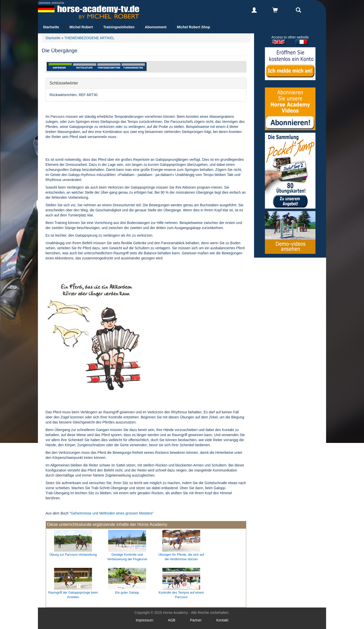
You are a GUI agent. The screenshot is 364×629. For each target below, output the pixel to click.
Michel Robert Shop (194, 27)
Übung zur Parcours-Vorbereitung (73, 555)
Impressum (144, 620)
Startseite (51, 27)
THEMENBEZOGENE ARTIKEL (89, 38)
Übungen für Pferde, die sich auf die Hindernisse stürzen (181, 557)
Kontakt (222, 620)
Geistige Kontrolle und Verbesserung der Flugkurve (127, 557)
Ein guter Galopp (127, 593)
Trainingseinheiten (119, 27)
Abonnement (156, 27)
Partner (196, 620)
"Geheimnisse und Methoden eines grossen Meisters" (112, 513)
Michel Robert (81, 27)
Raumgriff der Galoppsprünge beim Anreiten (73, 595)
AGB (172, 620)
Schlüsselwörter (64, 83)
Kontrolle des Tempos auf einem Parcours (181, 595)
